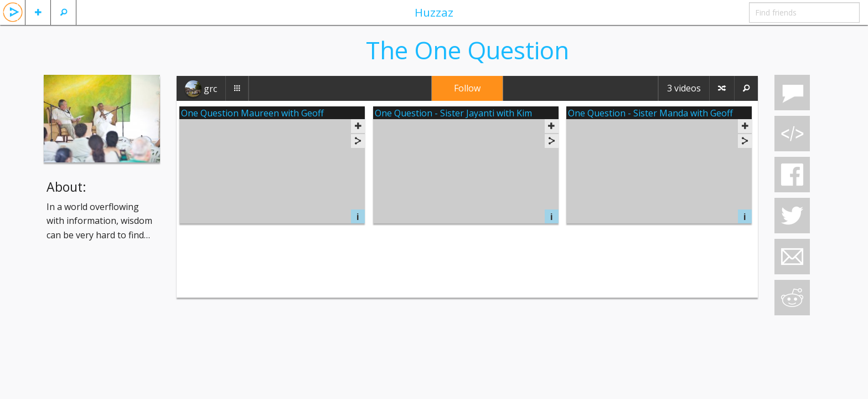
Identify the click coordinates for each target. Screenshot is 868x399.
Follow (467, 88)
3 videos (684, 88)
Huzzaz (434, 12)
